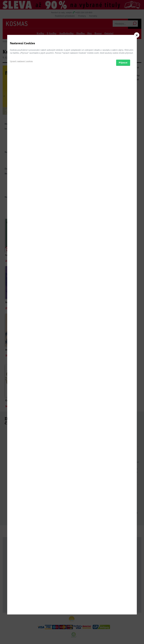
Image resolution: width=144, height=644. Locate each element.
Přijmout (123, 336)
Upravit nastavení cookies (21, 334)
